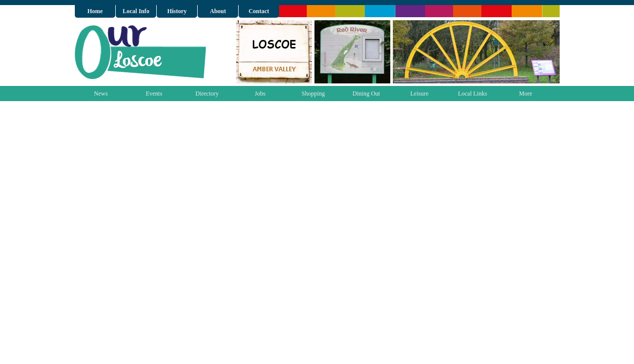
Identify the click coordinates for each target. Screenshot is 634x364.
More (526, 94)
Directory (207, 94)
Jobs (260, 94)
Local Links (473, 94)
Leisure (420, 94)
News (101, 94)
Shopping (313, 94)
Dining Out (366, 94)
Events (154, 94)
